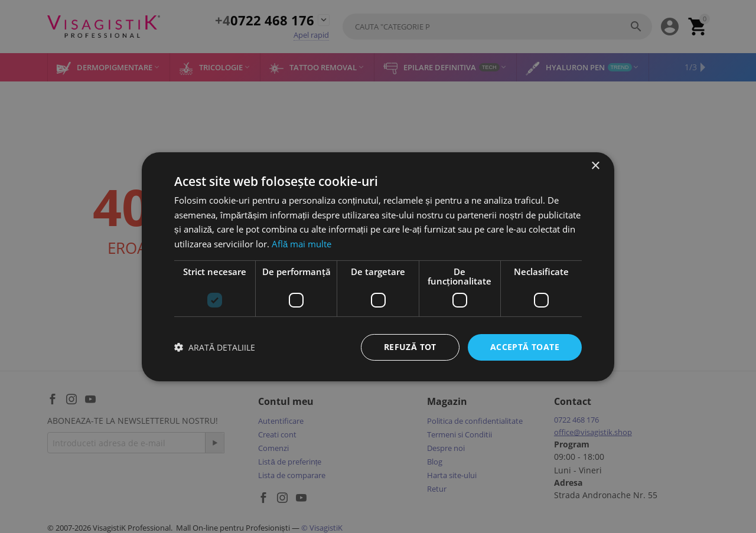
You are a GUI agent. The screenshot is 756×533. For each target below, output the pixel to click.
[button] (215, 347)
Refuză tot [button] (410, 347)
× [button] (595, 166)
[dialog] (378, 266)
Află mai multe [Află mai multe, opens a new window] (302, 244)
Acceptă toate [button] (525, 347)
